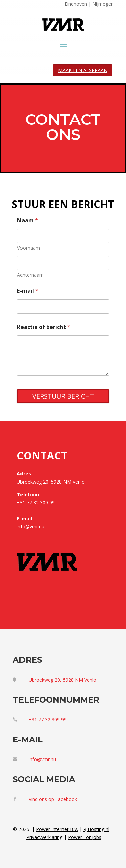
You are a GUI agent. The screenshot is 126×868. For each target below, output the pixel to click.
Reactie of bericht (44, 327)
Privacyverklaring (44, 837)
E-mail (28, 291)
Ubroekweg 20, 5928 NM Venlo (62, 680)
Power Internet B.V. (57, 829)
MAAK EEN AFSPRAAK (82, 70)
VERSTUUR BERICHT (63, 396)
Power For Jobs (85, 837)
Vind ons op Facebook (53, 799)
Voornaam (29, 248)
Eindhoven (76, 4)
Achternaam (30, 275)
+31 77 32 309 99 (36, 503)
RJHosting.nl (96, 829)
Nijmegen (103, 4)
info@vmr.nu (31, 526)
